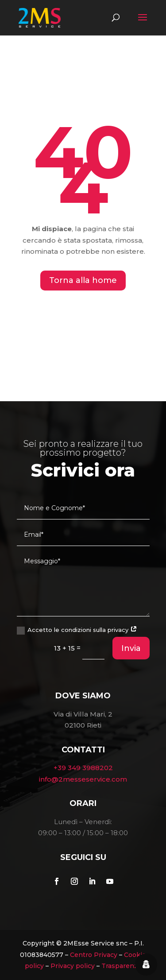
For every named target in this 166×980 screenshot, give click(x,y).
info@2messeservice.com (83, 779)
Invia (131, 648)
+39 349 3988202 (83, 768)
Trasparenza (121, 966)
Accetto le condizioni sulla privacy (77, 630)
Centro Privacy (94, 955)
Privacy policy (73, 966)
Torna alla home (83, 280)
